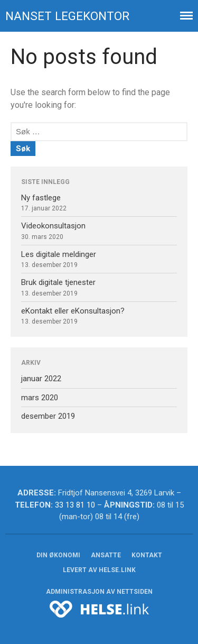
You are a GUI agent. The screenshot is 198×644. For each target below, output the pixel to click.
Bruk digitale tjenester (58, 282)
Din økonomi (58, 555)
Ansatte (106, 555)
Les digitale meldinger (59, 254)
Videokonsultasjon (53, 226)
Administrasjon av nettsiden (99, 592)
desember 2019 (48, 416)
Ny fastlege (41, 198)
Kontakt (147, 555)
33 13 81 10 (75, 505)
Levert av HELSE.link (99, 570)
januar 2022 (41, 379)
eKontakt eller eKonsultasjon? (73, 311)
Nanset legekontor (67, 16)
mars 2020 (40, 398)
